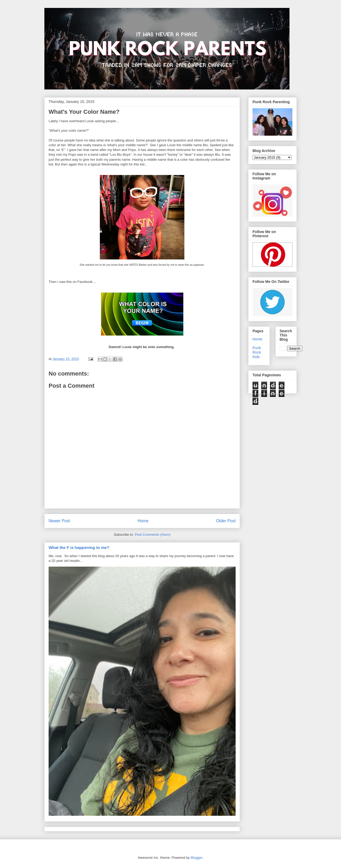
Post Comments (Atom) (153, 535)
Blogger (197, 858)
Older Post (226, 521)
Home (143, 521)
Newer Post (59, 521)
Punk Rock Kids (257, 352)
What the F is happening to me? (79, 547)
